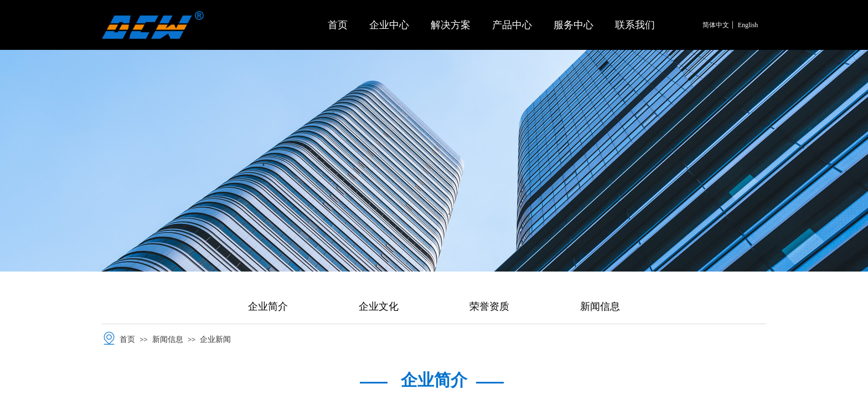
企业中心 (389, 25)
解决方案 (451, 25)
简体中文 (716, 25)
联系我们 (635, 25)
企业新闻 (215, 339)
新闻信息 (168, 339)
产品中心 (512, 25)
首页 (338, 25)
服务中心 (573, 25)
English (748, 25)
